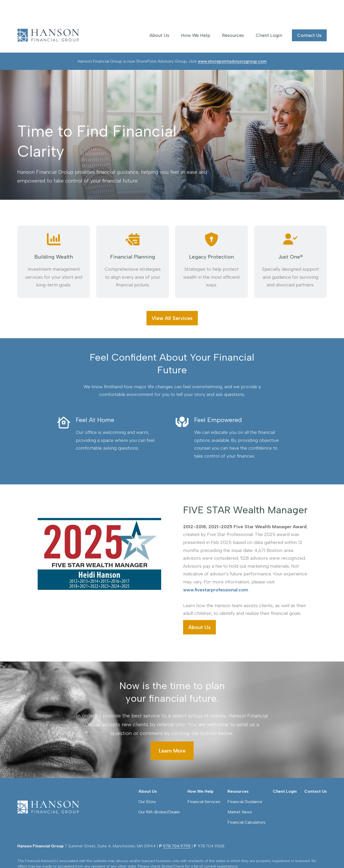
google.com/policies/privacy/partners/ (200, 839)
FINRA (183, 799)
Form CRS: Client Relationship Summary (62, 824)
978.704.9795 (177, 769)
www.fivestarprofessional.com (216, 572)
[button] (159, 17)
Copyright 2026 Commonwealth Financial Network (108, 854)
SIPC (193, 799)
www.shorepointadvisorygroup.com (232, 43)
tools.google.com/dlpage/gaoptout (120, 845)
